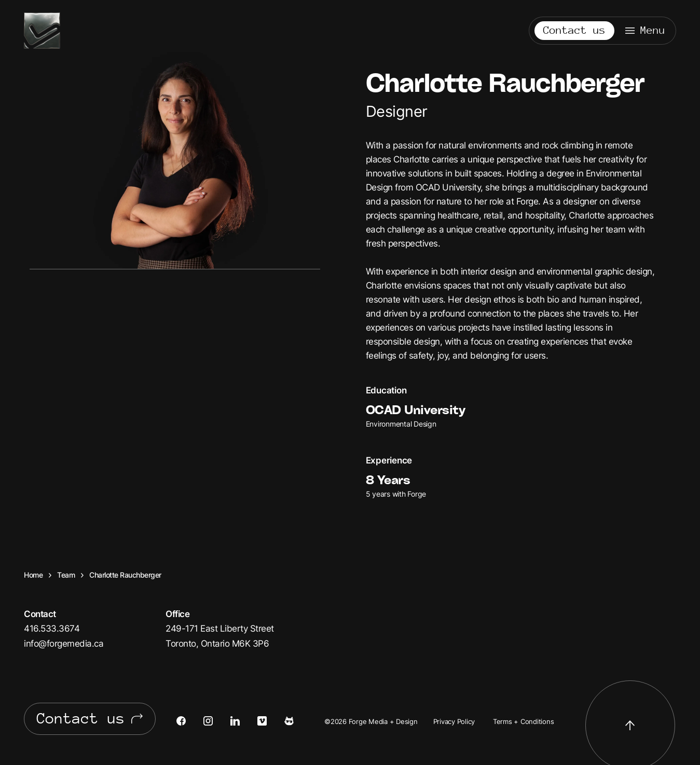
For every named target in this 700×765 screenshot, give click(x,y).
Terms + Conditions (524, 721)
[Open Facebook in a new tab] (190, 721)
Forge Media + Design (42, 31)
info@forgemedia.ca (64, 643)
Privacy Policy (454, 721)
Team (66, 575)
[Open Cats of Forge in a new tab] (298, 721)
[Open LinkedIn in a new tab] (244, 721)
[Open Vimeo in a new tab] (271, 721)
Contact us (574, 30)
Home (33, 575)
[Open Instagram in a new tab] (217, 721)
